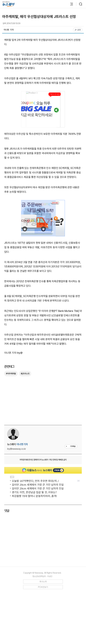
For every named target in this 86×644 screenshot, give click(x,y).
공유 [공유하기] (78, 30)
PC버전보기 (43, 639)
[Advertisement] (43, 333)
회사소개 (43, 634)
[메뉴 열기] (70, 4)
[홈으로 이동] (8, 4)
